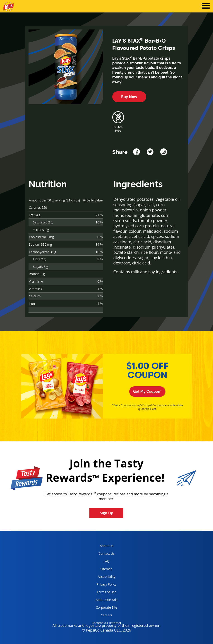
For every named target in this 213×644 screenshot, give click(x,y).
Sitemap (106, 569)
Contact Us (106, 553)
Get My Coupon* (147, 391)
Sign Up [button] (107, 513)
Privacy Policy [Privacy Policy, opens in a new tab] (102, 585)
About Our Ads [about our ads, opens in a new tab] (103, 601)
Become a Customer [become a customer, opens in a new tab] (105, 624)
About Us (107, 546)
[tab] (206, 6)
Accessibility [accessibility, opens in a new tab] (102, 577)
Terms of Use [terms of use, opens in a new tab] (102, 593)
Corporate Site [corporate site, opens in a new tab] (103, 608)
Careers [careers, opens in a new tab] (100, 616)
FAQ (106, 561)
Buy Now (129, 97)
